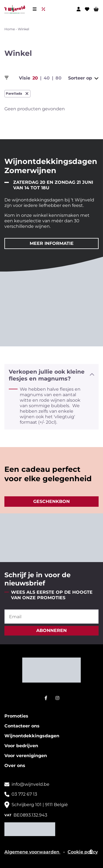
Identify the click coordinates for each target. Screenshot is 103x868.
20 (35, 78)
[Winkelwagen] (96, 9)
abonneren (51, 631)
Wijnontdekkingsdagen (32, 736)
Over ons (15, 766)
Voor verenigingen (26, 756)
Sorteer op (83, 78)
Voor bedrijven (21, 746)
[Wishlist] (87, 9)
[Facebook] (46, 698)
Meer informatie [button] (52, 243)
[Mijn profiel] (79, 9)
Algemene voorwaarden (32, 852)
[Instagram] (57, 698)
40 (47, 78)
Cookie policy (83, 852)
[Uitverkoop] (44, 9)
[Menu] (35, 9)
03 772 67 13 (24, 794)
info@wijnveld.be (30, 784)
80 (59, 78)
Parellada (17, 94)
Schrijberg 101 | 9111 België (40, 805)
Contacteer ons (22, 726)
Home (10, 29)
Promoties (16, 716)
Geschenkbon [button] (51, 501)
